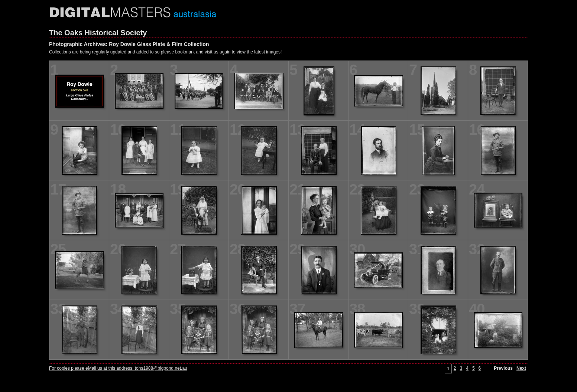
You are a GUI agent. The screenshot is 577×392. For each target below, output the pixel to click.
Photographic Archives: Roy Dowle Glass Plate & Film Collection (129, 44)
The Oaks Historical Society (98, 33)
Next (521, 368)
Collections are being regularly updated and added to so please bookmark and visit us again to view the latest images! (165, 52)
